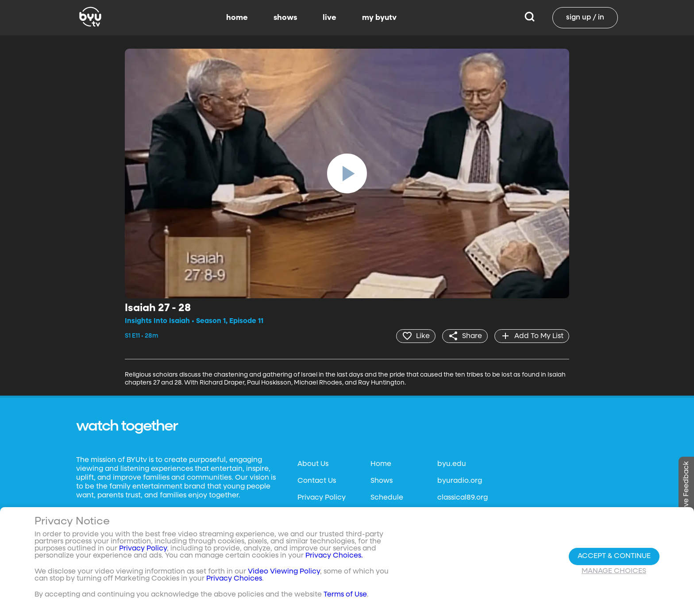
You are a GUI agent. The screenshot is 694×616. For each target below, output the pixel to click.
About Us (313, 464)
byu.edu (452, 464)
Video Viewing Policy (284, 572)
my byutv (379, 18)
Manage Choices (614, 571)
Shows (382, 481)
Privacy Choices (234, 579)
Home (381, 464)
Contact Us (317, 481)
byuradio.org (460, 481)
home (237, 18)
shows (285, 18)
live (330, 18)
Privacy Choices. (334, 556)
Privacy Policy (322, 498)
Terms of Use (345, 595)
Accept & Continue (614, 556)
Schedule (387, 498)
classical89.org (463, 498)
